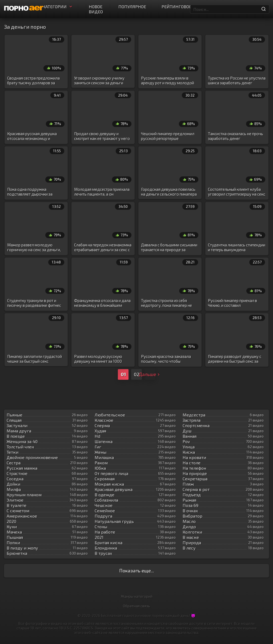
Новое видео (96, 9)
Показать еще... (137, 571)
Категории (58, 7)
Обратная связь (136, 606)
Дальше (150, 374)
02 (137, 374)
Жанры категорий (137, 596)
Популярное (132, 7)
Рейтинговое (176, 7)
